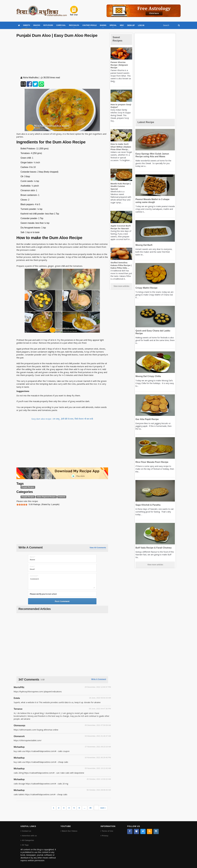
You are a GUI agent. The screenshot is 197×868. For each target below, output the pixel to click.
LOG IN (141, 25)
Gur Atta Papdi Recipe (146, 419)
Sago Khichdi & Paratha (147, 505)
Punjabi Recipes (27, 487)
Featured (59, 497)
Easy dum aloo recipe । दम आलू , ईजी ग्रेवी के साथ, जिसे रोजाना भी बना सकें (62, 419)
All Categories (28, 840)
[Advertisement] (62, 57)
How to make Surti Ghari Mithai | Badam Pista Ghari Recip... (120, 144)
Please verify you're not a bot (43, 594)
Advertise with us (29, 836)
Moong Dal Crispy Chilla (147, 376)
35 (91, 808)
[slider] (22, 505)
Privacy (105, 836)
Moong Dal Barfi (143, 245)
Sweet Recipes (118, 39)
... (85, 808)
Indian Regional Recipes (45, 497)
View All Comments (98, 548)
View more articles (121, 281)
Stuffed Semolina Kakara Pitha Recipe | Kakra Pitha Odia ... (120, 260)
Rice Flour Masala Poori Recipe (151, 462)
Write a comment (99, 679)
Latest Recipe (147, 122)
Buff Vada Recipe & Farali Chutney (152, 548)
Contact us (26, 831)
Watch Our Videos (69, 831)
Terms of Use (107, 831)
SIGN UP (131, 25)
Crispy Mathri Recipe (146, 288)
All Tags (25, 845)
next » (103, 808)
